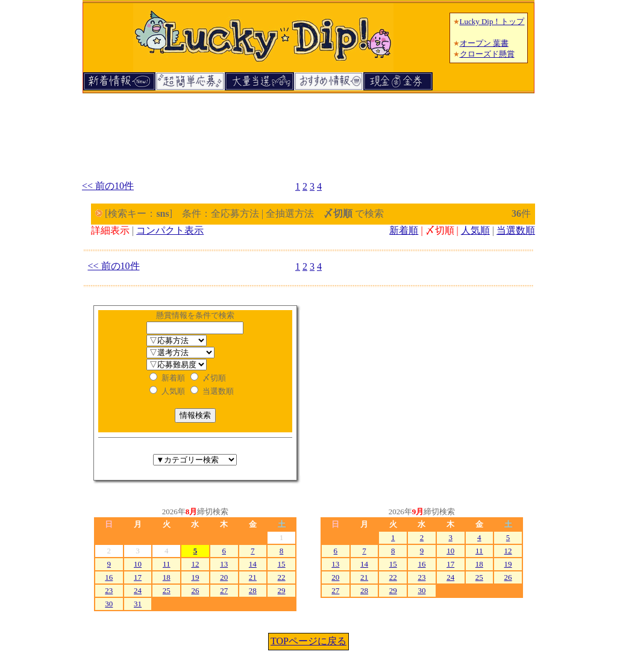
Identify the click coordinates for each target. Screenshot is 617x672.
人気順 (475, 230)
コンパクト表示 (170, 230)
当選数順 (516, 230)
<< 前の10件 (108, 186)
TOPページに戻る (308, 641)
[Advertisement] (308, 131)
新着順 (404, 230)
